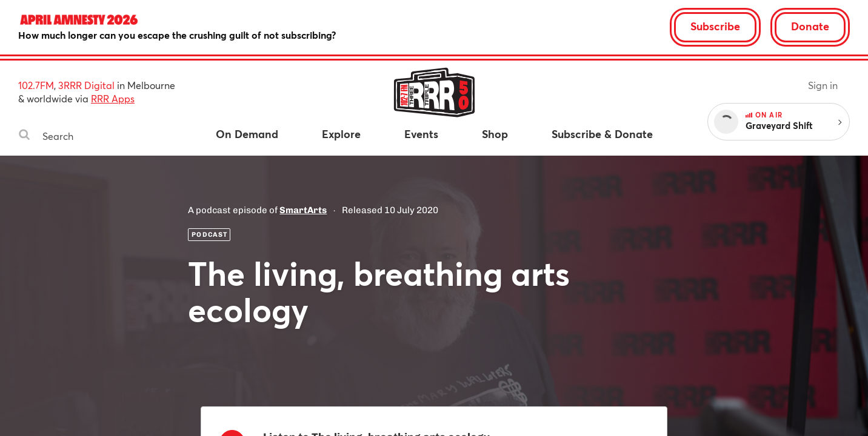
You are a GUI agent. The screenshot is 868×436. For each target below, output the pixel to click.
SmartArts (303, 210)
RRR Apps (113, 98)
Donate (810, 26)
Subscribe (715, 26)
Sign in (823, 85)
